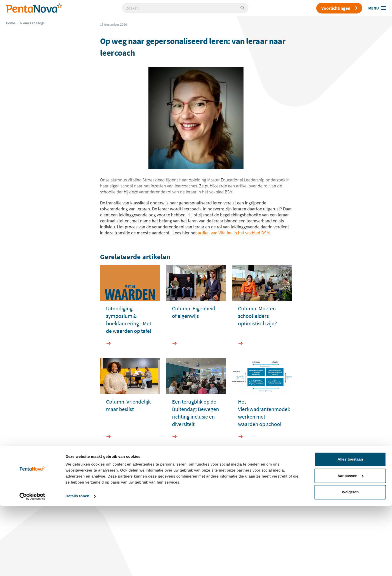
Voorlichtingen (339, 8)
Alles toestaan (350, 529)
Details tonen (77, 566)
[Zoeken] (244, 8)
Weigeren (350, 562)
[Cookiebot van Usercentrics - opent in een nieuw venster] (32, 566)
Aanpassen (350, 546)
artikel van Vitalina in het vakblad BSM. (234, 233)
